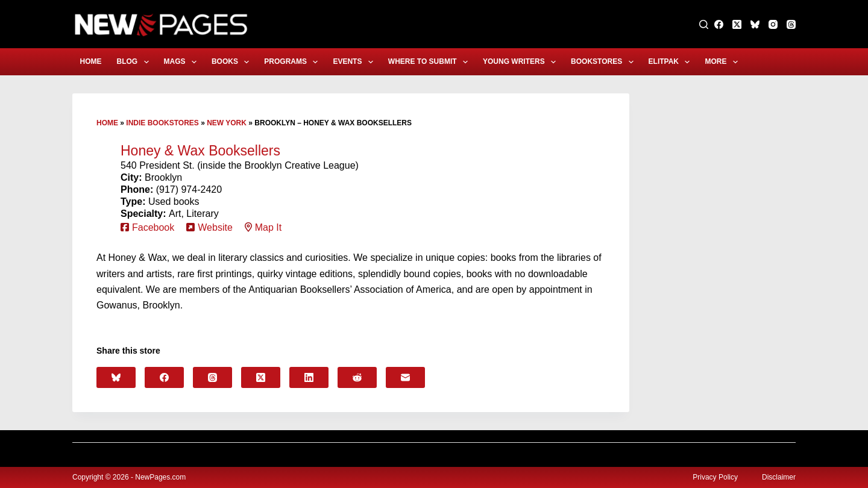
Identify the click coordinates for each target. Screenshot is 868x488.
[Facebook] (719, 24)
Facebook (153, 227)
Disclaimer (779, 477)
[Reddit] (357, 377)
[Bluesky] (755, 24)
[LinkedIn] (309, 377)
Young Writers (522, 62)
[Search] (704, 24)
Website (215, 227)
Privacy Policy (715, 477)
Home (91, 61)
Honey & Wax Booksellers (200, 151)
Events (355, 62)
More (723, 62)
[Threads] (791, 24)
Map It (268, 227)
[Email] (405, 377)
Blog (135, 62)
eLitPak (672, 62)
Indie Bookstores (162, 123)
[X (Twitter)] (737, 24)
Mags (183, 62)
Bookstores (605, 62)
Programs (293, 62)
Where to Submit (430, 62)
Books (233, 62)
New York (227, 123)
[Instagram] (773, 24)
